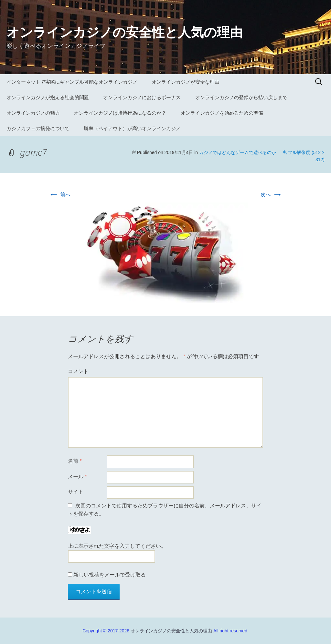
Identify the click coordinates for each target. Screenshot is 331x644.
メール (77, 477)
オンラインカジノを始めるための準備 (222, 113)
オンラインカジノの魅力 (33, 113)
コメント (78, 371)
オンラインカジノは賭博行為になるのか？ (120, 113)
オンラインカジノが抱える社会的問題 (48, 97)
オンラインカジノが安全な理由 (186, 82)
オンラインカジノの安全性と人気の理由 (171, 631)
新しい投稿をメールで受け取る (110, 575)
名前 (75, 461)
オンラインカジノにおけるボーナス (142, 97)
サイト (76, 492)
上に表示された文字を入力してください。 (117, 546)
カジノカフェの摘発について (38, 128)
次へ (272, 195)
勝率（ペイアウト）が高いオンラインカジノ (132, 128)
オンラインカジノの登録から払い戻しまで (241, 97)
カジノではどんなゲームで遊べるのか (238, 152)
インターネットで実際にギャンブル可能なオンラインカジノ (72, 82)
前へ (59, 195)
